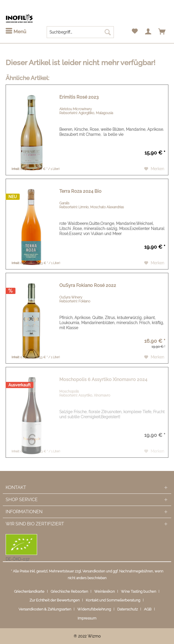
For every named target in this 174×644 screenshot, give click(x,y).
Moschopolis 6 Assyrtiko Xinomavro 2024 (103, 379)
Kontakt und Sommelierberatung (113, 600)
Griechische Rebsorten (69, 591)
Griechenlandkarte (29, 591)
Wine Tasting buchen (138, 591)
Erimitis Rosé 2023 (79, 97)
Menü (16, 31)
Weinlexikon (104, 591)
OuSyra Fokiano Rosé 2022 (88, 285)
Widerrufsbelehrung (94, 609)
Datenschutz (127, 609)
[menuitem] (16, 32)
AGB (148, 609)
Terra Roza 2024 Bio (80, 191)
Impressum (87, 618)
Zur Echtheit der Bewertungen (55, 600)
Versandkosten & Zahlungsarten (45, 609)
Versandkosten (94, 571)
